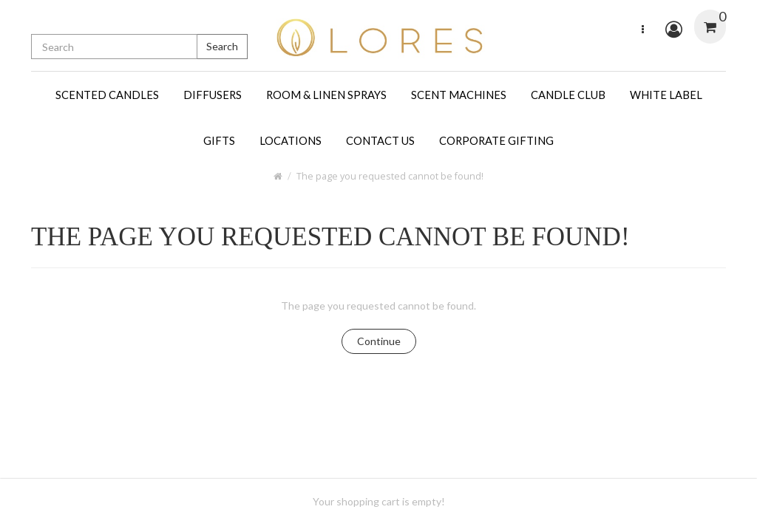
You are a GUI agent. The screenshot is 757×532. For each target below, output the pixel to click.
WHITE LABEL (666, 95)
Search (222, 46)
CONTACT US (380, 140)
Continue (379, 341)
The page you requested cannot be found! (390, 176)
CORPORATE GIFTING (496, 140)
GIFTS (219, 140)
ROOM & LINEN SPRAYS (326, 95)
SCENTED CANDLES (107, 95)
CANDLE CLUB (568, 95)
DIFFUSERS (213, 95)
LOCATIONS (291, 140)
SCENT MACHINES (459, 95)
